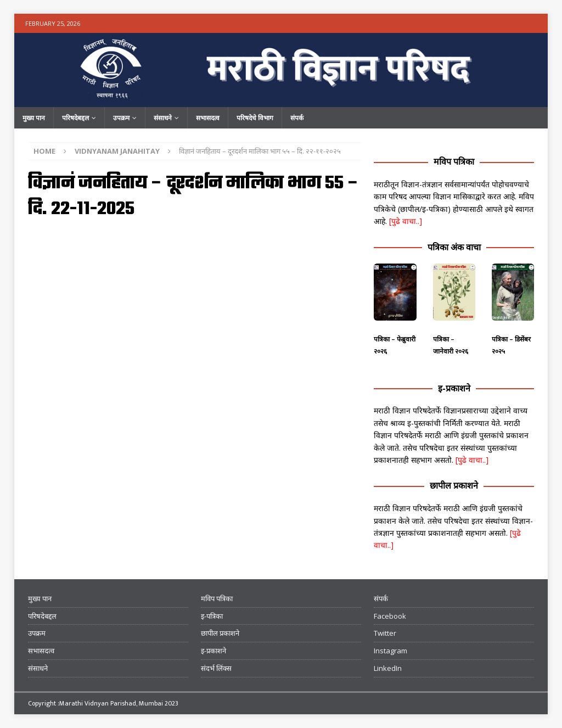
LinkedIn (388, 668)
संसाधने (163, 118)
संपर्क (297, 118)
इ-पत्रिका (212, 616)
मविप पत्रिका (454, 161)
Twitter (385, 633)
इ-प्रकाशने (454, 388)
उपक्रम (121, 118)
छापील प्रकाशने (454, 485)
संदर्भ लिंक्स (216, 668)
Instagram (390, 651)
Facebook (390, 616)
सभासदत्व (208, 118)
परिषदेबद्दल (75, 118)
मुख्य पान (34, 118)
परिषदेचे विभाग (255, 118)
